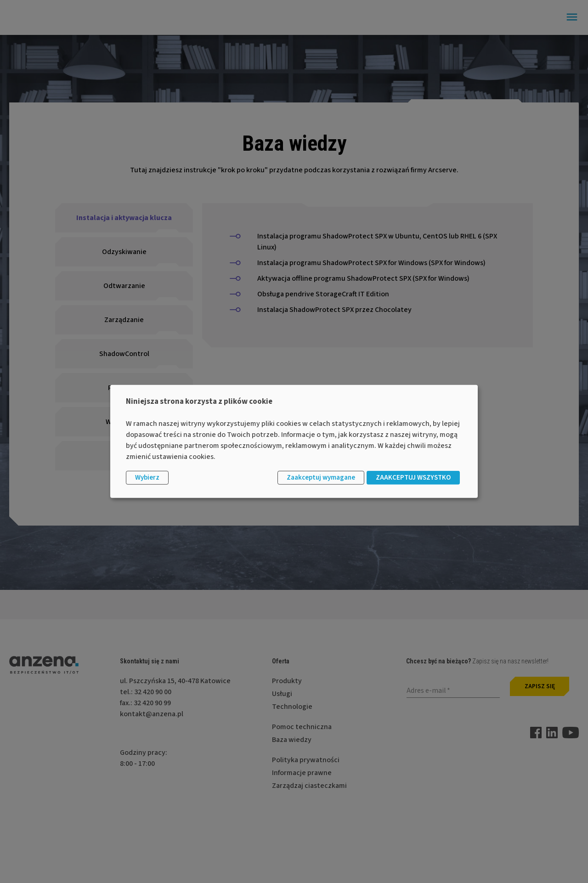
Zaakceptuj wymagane (321, 478)
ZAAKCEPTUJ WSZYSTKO (413, 478)
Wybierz (147, 478)
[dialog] (294, 441)
